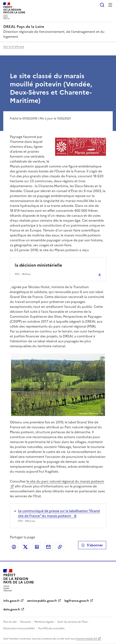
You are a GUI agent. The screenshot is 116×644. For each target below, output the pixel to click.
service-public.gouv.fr (42, 601)
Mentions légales (44, 622)
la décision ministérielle (38, 265)
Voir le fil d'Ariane (14, 47)
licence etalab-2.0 (87, 639)
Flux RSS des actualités (51, 628)
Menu (110, 5)
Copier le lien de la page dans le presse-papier (60, 547)
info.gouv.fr (11, 601)
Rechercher (102, 5)
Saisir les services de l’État (72, 622)
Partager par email (48, 547)
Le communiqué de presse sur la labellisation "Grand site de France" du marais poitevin (59, 513)
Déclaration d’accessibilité (19, 628)
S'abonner (92, 545)
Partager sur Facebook (14, 547)
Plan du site (10, 622)
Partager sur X (25, 547)
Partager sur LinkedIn (37, 547)
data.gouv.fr (12, 609)
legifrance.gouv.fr (77, 601)
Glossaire (26, 622)
